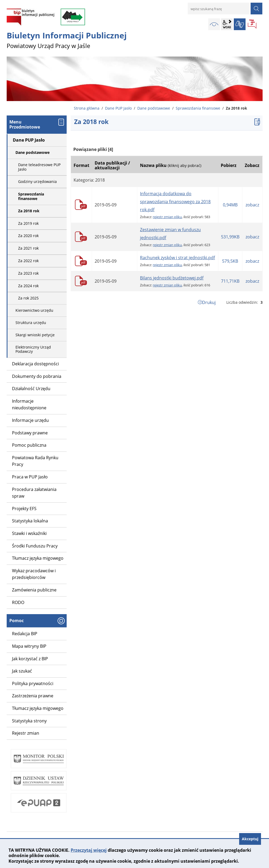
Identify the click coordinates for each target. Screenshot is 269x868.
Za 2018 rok (29, 211)
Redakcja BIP (25, 634)
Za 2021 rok (28, 248)
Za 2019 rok (28, 223)
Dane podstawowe (154, 108)
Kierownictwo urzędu (34, 310)
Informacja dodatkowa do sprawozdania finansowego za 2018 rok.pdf (175, 202)
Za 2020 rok (28, 236)
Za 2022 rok (28, 261)
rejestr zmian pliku (167, 217)
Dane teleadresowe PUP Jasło (39, 167)
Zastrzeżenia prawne (33, 696)
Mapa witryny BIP (29, 646)
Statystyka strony (29, 721)
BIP (252, 24)
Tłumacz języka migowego (38, 708)
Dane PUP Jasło (118, 108)
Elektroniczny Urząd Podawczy (33, 349)
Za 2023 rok (28, 273)
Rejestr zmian (26, 733)
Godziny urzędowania (37, 181)
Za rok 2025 (28, 298)
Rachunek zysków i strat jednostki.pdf (177, 258)
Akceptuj (250, 839)
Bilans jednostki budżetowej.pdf (172, 278)
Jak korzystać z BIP (30, 659)
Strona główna (87, 108)
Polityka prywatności (33, 683)
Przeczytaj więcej (89, 850)
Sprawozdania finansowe (198, 108)
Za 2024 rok (28, 286)
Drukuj (209, 302)
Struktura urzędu (31, 323)
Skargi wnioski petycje (35, 335)
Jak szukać (22, 671)
